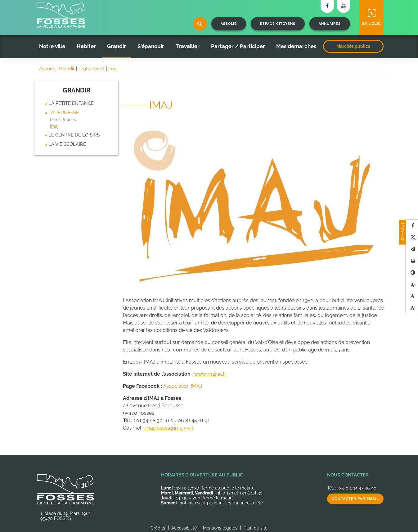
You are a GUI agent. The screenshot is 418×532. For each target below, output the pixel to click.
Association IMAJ (183, 386)
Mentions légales (220, 528)
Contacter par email (355, 499)
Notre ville (52, 46)
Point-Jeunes (63, 120)
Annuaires (330, 24)
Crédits (158, 528)
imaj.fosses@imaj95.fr (169, 428)
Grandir (117, 46)
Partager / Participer (238, 46)
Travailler (188, 46)
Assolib (229, 24)
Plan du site (256, 528)
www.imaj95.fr (210, 374)
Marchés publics (353, 46)
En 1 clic (371, 17)
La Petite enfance (71, 103)
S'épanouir (151, 46)
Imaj (54, 126)
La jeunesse (64, 113)
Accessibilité (184, 528)
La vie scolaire (67, 144)
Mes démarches (296, 46)
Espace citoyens (278, 24)
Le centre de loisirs (74, 135)
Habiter (86, 46)
